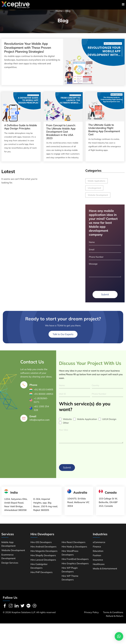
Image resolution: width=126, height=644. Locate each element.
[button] (119, 636)
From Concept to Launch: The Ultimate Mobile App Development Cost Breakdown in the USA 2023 (61, 135)
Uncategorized (94, 191)
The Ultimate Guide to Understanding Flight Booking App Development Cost (104, 133)
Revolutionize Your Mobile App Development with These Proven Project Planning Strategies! (28, 51)
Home (59, 14)
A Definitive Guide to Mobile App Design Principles (21, 130)
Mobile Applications (97, 184)
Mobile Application (87, 424)
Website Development (98, 198)
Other (66, 428)
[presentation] (80, 458)
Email (33, 421)
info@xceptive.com (40, 425)
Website (67, 424)
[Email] (24, 423)
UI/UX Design (109, 424)
